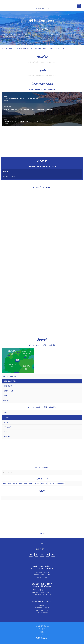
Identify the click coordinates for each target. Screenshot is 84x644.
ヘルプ (42, 630)
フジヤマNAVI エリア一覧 (42, 605)
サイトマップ (42, 633)
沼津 (5, 484)
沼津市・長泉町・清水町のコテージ (42, 590)
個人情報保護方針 (42, 625)
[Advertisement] (42, 143)
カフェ (16, 484)
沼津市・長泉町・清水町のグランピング (42, 592)
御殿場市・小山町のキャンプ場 (42, 575)
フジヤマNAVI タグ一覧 (42, 610)
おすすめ (44, 484)
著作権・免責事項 (42, 628)
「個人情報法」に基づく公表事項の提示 (42, 627)
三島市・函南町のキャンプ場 (42, 572)
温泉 (21, 484)
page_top (42, 531)
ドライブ (52, 484)
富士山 (31, 484)
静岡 (10, 484)
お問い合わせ (42, 631)
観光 (26, 484)
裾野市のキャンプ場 (42, 577)
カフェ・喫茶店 (60, 484)
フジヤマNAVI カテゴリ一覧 (42, 608)
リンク (42, 634)
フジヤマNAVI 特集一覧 (42, 613)
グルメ (38, 484)
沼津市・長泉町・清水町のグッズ (42, 595)
